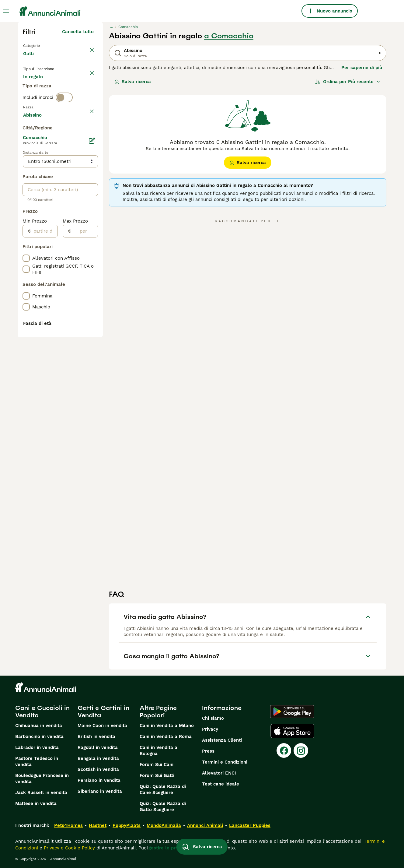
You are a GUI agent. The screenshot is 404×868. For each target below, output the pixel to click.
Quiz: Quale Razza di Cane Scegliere (163, 789)
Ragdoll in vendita (98, 747)
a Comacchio (229, 36)
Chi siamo (213, 718)
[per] (84, 395)
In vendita (39, 88)
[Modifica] (92, 304)
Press (208, 751)
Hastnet (98, 825)
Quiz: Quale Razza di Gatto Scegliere (163, 807)
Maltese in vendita (36, 803)
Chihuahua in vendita (39, 726)
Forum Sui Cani (157, 764)
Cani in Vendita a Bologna (158, 750)
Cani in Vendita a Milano (167, 726)
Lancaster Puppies (250, 825)
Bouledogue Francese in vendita (42, 778)
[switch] (64, 125)
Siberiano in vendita (100, 791)
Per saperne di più (362, 68)
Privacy (210, 729)
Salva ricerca (133, 82)
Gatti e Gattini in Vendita (103, 712)
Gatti (30, 60)
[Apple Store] (292, 731)
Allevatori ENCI (219, 773)
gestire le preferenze (172, 848)
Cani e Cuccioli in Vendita (42, 712)
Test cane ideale (221, 784)
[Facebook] (284, 750)
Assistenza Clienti (222, 740)
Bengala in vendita (98, 758)
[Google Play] (292, 712)
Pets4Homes (68, 825)
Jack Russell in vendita (41, 792)
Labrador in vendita (37, 747)
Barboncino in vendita (39, 736)
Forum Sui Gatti (157, 775)
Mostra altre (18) (75, 278)
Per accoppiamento (50, 102)
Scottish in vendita (98, 769)
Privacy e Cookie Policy (69, 848)
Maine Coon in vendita (102, 726)
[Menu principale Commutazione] (6, 11)
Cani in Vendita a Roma (166, 736)
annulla (85, 138)
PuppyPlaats (127, 825)
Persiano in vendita (99, 780)
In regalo (73, 88)
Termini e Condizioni (225, 762)
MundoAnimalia (164, 825)
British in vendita (96, 736)
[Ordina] (348, 82)
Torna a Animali (42, 45)
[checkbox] (26, 167)
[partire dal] (44, 395)
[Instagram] (301, 750)
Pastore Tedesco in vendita (37, 761)
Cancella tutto (78, 32)
